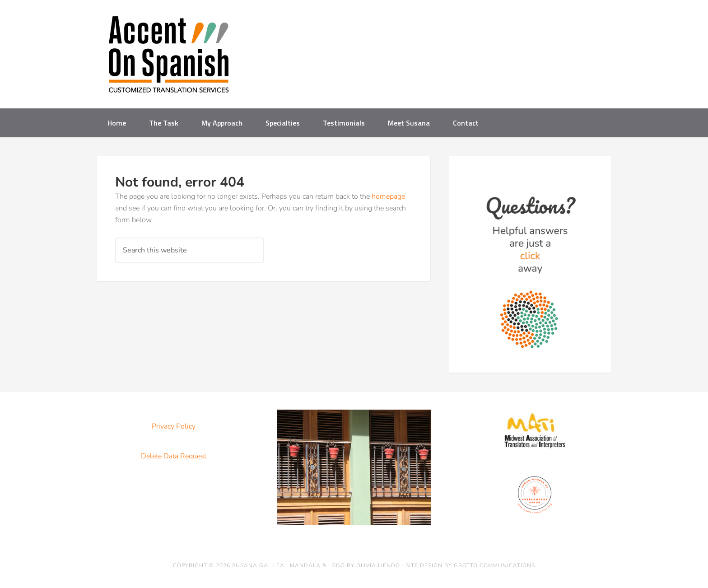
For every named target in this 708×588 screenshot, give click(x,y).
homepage (388, 196)
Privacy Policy (174, 426)
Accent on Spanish (169, 58)
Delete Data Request (174, 456)
